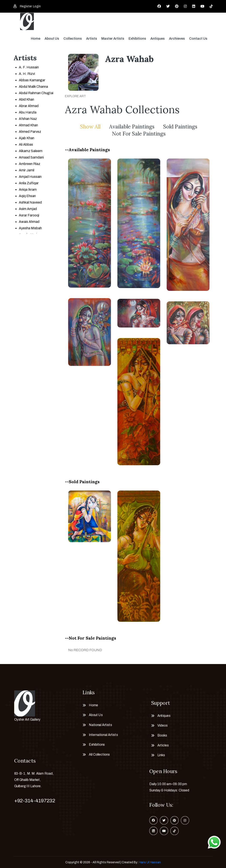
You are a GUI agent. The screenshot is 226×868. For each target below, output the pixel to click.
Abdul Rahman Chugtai (36, 93)
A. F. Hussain (29, 67)
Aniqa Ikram (28, 189)
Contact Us (198, 38)
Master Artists (113, 38)
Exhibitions (137, 38)
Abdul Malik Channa (33, 87)
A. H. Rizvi (27, 74)
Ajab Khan (27, 138)
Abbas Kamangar (32, 80)
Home (36, 38)
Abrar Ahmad (29, 106)
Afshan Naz (28, 119)
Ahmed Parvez (30, 132)
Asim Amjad (28, 209)
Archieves (177, 38)
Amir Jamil (27, 170)
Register (26, 6)
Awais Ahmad (29, 222)
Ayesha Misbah (30, 228)
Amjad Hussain (30, 177)
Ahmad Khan (28, 125)
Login (37, 6)
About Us (52, 38)
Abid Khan (26, 99)
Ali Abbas (26, 144)
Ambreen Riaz (30, 164)
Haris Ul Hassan (150, 862)
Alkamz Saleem (31, 151)
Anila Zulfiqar (29, 183)
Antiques (158, 38)
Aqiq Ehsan (27, 196)
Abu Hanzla (28, 112)
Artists (92, 38)
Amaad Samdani (31, 157)
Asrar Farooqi (29, 215)
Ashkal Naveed (30, 202)
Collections (73, 38)
